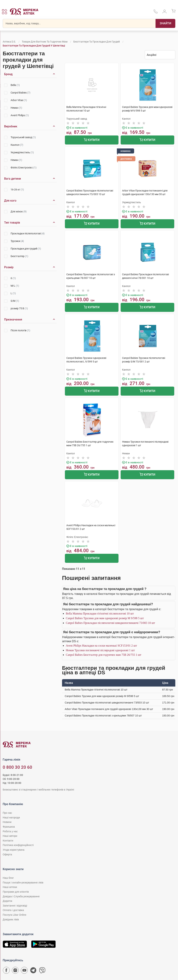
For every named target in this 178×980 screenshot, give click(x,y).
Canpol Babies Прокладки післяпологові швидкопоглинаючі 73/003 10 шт (110, 623)
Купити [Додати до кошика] (92, 140)
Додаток (7, 901)
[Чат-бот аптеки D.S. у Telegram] (33, 971)
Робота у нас (10, 831)
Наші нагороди (11, 818)
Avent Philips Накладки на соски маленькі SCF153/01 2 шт (101, 646)
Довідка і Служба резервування (21, 896)
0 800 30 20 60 (17, 767)
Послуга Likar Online (14, 915)
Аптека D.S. (9, 42)
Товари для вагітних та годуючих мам (45, 42)
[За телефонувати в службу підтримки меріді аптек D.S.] (156, 13)
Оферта (7, 854)
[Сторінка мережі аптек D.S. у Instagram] (15, 971)
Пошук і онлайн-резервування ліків (23, 883)
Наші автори (10, 836)
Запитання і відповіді (15, 906)
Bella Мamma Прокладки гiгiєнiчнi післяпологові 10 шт (100, 613)
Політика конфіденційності (18, 845)
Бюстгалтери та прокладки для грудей (97, 42)
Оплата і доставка (13, 910)
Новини (7, 822)
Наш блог (8, 878)
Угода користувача (13, 850)
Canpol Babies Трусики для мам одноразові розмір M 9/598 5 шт (105, 618)
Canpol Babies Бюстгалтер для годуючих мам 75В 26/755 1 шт (104, 655)
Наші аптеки (10, 887)
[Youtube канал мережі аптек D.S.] (24, 971)
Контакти (8, 841)
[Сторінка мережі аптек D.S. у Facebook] (6, 971)
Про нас (7, 813)
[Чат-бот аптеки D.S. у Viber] (42, 971)
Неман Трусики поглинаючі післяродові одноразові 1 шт (100, 650)
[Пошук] (165, 23)
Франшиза (9, 827)
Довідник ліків (11, 919)
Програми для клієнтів (16, 892)
